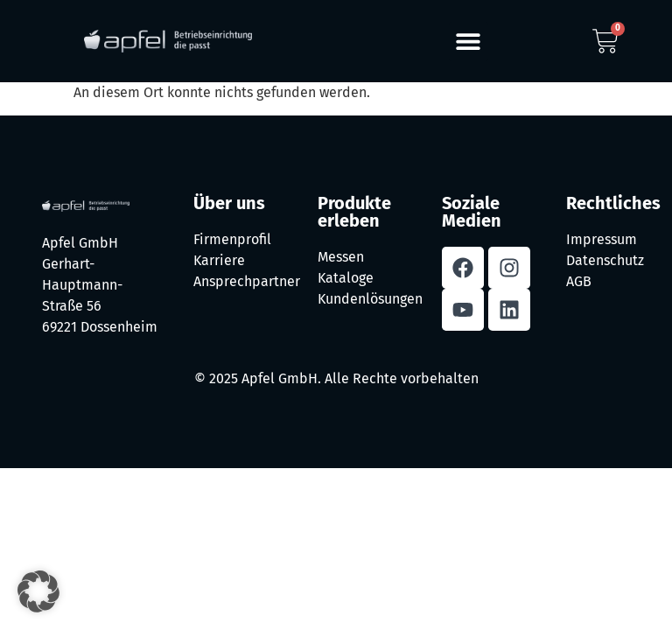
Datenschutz (605, 260)
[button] (469, 42)
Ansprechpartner (247, 281)
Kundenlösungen (370, 299)
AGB (579, 281)
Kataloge (346, 278)
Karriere (219, 260)
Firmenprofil (232, 239)
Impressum (602, 239)
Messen (341, 257)
